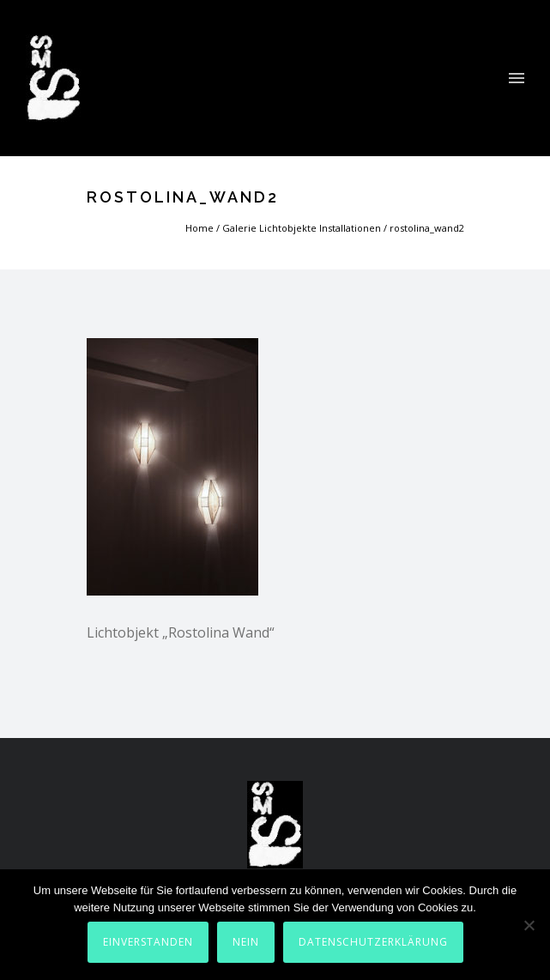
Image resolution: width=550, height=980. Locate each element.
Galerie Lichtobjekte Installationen (302, 228)
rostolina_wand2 (427, 228)
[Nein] (529, 925)
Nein (246, 942)
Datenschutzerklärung (373, 942)
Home (199, 228)
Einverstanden (148, 942)
